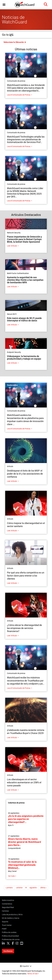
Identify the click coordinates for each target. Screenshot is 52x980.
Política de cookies (9, 932)
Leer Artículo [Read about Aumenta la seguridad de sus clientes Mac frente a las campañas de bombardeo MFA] (12, 287)
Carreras (5, 911)
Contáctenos (7, 904)
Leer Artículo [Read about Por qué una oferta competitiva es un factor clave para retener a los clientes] (12, 583)
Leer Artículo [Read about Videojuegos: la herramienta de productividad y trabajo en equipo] (12, 363)
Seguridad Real (8, 907)
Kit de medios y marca (11, 918)
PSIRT (4, 929)
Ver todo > (12, 876)
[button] (4, 5)
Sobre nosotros (8, 900)
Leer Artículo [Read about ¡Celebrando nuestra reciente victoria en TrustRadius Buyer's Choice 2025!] (12, 738)
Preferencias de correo (11, 939)
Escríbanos (8, 951)
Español (26, 966)
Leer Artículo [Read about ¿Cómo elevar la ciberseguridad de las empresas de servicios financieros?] (12, 636)
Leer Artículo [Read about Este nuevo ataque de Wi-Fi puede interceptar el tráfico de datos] (12, 325)
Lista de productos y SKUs (12, 915)
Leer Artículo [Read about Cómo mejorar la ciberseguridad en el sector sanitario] (12, 531)
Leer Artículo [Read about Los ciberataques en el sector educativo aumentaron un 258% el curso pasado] (12, 790)
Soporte (5, 922)
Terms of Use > (33, 974)
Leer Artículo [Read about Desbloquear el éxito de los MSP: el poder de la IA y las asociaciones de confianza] (12, 481)
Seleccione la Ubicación (14, 42)
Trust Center (7, 925)
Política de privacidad (10, 936)
